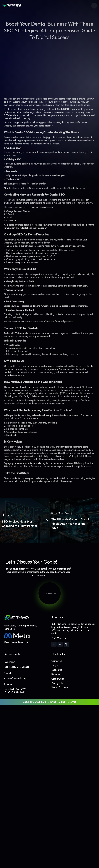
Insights (55, 665)
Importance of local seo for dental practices (52, 320)
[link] (12, 6)
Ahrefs (12, 222)
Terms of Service (60, 688)
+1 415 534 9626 (17, 692)
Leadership (57, 670)
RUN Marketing (63, 470)
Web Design (26, 390)
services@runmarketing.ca (16, 678)
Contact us (57, 661)
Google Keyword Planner (20, 216)
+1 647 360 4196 (17, 689)
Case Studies (58, 679)
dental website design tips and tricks (66, 249)
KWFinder (13, 225)
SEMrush (13, 219)
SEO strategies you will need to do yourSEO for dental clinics (55, 194)
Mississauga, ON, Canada (16, 667)
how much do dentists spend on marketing (68, 390)
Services (56, 674)
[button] (59, 638)
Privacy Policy (58, 683)
